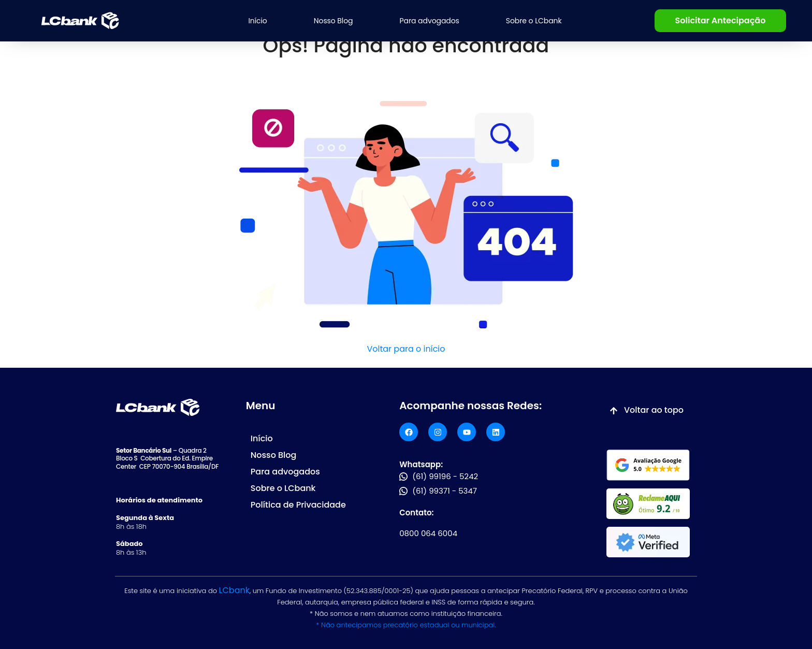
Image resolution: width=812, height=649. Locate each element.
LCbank (234, 590)
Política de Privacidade (298, 505)
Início (257, 21)
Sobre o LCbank (534, 21)
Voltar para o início (406, 349)
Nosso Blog (334, 21)
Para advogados (430, 21)
